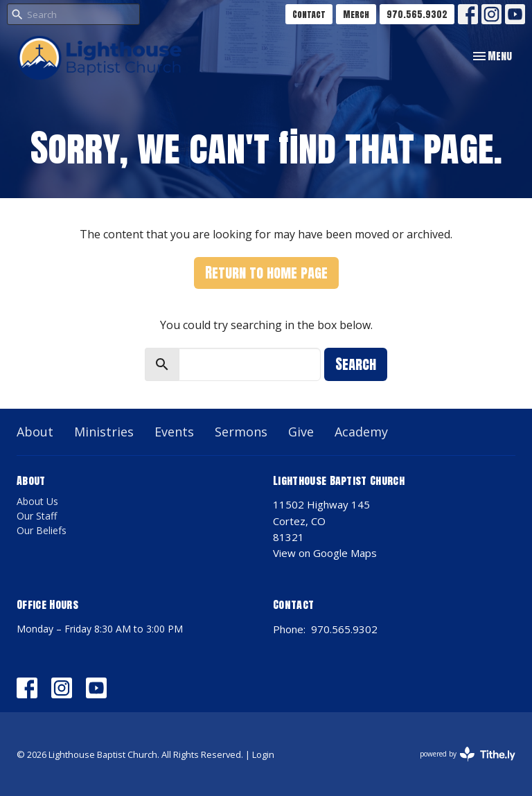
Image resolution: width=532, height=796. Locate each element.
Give (301, 432)
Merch (356, 14)
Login (263, 754)
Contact (309, 14)
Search (356, 364)
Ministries (104, 432)
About (35, 432)
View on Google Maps (325, 553)
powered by (468, 754)
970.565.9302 (417, 14)
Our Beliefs (42, 530)
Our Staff (37, 516)
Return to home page (266, 273)
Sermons (241, 432)
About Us (37, 501)
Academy (361, 432)
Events (174, 432)
